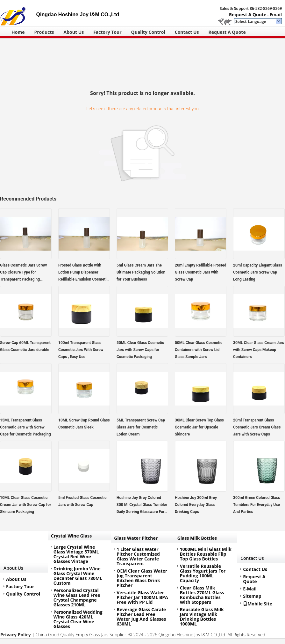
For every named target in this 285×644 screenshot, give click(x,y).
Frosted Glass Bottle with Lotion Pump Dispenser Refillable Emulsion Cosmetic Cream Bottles (83, 273)
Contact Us (187, 32)
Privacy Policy (16, 635)
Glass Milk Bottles (197, 538)
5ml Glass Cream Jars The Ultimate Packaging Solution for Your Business (141, 272)
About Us (74, 32)
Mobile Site (258, 604)
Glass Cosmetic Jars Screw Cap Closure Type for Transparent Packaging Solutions (23, 273)
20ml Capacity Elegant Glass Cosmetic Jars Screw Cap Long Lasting (258, 272)
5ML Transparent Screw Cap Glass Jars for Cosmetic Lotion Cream (141, 427)
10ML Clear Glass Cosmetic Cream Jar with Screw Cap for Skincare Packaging (25, 505)
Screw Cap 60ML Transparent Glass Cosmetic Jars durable (25, 346)
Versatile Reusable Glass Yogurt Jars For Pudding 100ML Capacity (203, 573)
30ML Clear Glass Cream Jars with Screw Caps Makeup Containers (259, 350)
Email (276, 15)
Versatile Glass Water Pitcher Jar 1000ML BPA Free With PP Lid (142, 597)
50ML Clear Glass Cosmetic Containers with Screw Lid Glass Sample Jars (199, 350)
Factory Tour (107, 32)
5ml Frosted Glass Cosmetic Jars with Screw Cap (82, 501)
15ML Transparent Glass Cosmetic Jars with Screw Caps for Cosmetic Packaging (25, 427)
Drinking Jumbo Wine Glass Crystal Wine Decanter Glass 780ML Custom (78, 576)
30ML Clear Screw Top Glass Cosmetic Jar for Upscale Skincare (199, 427)
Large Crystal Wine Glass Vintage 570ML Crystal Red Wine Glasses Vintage (76, 554)
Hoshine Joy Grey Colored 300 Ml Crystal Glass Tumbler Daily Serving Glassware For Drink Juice (142, 505)
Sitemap (252, 596)
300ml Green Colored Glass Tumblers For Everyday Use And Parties (257, 505)
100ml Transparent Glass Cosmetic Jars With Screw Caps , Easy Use (81, 350)
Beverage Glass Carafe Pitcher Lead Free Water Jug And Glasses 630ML (141, 617)
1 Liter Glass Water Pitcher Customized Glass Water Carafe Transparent (138, 556)
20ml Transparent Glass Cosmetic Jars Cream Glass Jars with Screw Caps (257, 427)
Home (18, 32)
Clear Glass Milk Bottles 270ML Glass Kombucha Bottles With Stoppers (202, 595)
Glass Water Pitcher (136, 538)
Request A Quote (248, 15)
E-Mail (250, 589)
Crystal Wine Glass (71, 536)
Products (44, 32)
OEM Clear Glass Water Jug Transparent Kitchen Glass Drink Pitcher (142, 578)
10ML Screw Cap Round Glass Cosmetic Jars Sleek (84, 424)
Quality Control (148, 32)
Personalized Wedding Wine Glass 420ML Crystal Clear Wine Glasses (78, 619)
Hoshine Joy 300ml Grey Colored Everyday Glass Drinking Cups (196, 505)
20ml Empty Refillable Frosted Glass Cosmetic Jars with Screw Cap (201, 272)
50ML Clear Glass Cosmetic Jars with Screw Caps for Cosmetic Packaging (140, 350)
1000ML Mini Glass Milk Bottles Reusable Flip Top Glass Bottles (206, 554)
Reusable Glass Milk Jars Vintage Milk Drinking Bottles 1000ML (202, 617)
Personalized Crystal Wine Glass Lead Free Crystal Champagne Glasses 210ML (77, 597)
